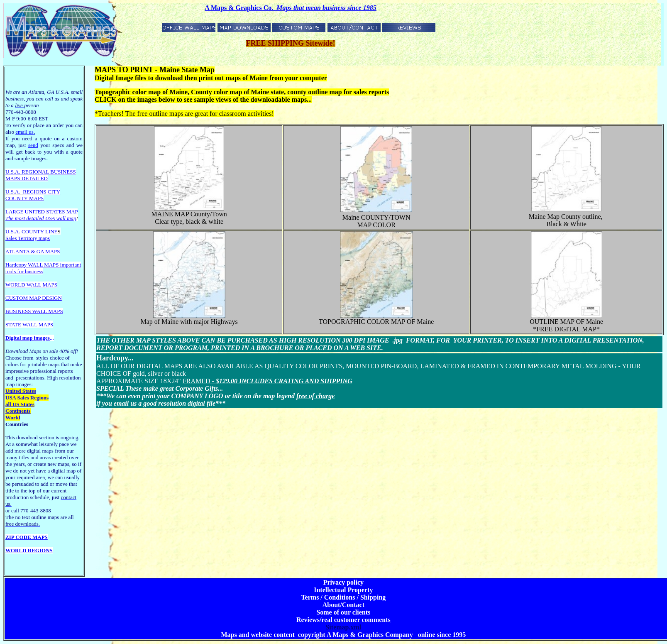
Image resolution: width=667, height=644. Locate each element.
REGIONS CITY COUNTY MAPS (33, 195)
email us (25, 132)
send (33, 145)
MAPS (13, 178)
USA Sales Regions (27, 398)
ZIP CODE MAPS (27, 537)
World (13, 417)
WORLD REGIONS (29, 550)
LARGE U (17, 212)
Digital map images (28, 338)
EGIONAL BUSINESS (51, 172)
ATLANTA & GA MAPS (33, 251)
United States (21, 391)
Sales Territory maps (28, 238)
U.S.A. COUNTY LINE (32, 231)
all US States (20, 404)
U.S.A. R (15, 172)
